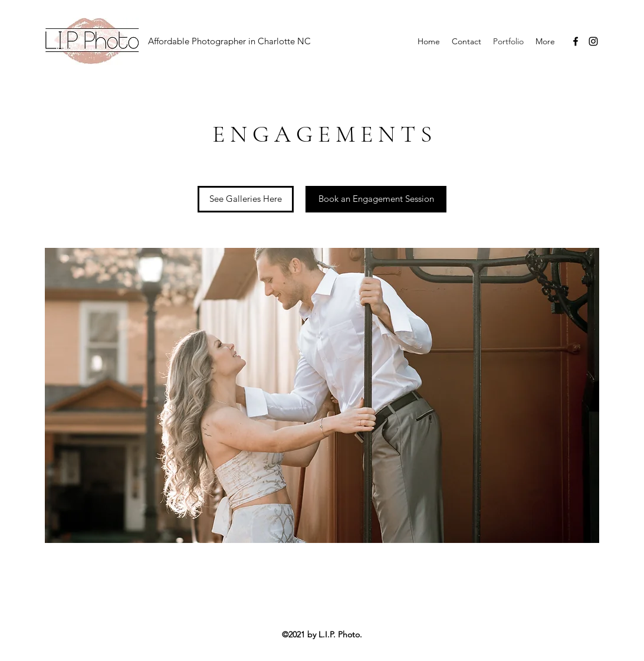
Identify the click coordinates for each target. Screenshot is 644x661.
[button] (322, 395)
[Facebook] (576, 41)
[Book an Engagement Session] (376, 199)
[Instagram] (593, 41)
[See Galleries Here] (246, 199)
